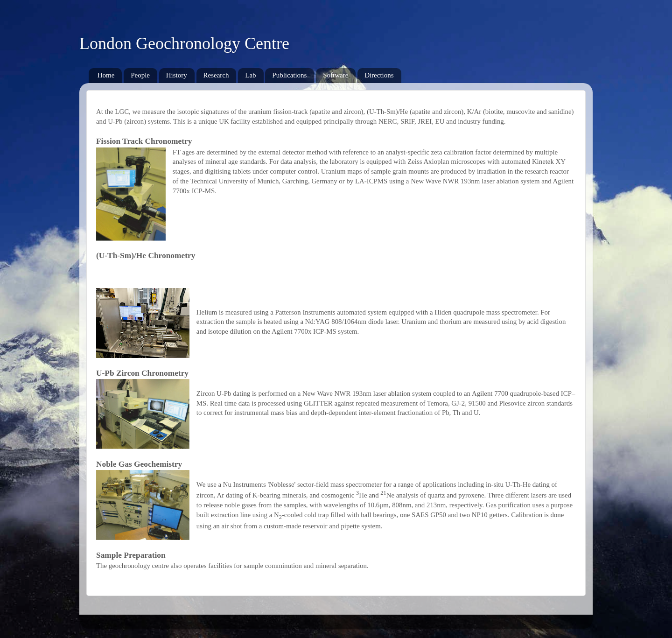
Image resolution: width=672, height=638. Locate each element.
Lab (250, 75)
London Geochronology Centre (184, 43)
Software (336, 75)
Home (106, 75)
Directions (379, 75)
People (140, 75)
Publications (289, 75)
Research (216, 75)
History (177, 75)
